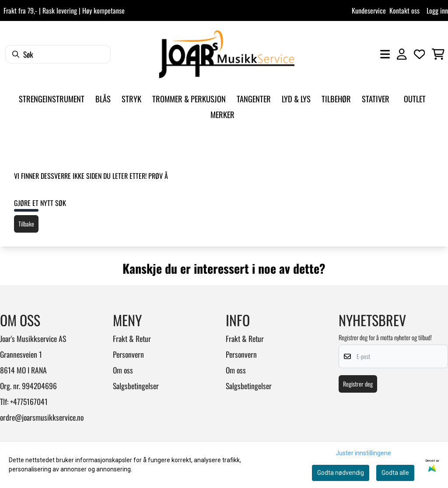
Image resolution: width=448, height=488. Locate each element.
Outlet (415, 99)
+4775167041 (29, 401)
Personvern (128, 354)
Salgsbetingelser (136, 386)
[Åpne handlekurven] (438, 54)
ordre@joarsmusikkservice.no (42, 417)
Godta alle (395, 473)
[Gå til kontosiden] (402, 54)
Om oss (123, 370)
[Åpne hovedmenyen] (385, 54)
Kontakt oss (404, 10)
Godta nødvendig (341, 473)
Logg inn (437, 10)
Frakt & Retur (132, 338)
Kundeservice (369, 10)
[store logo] (227, 54)
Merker (222, 114)
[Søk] (58, 54)
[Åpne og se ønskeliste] (420, 54)
